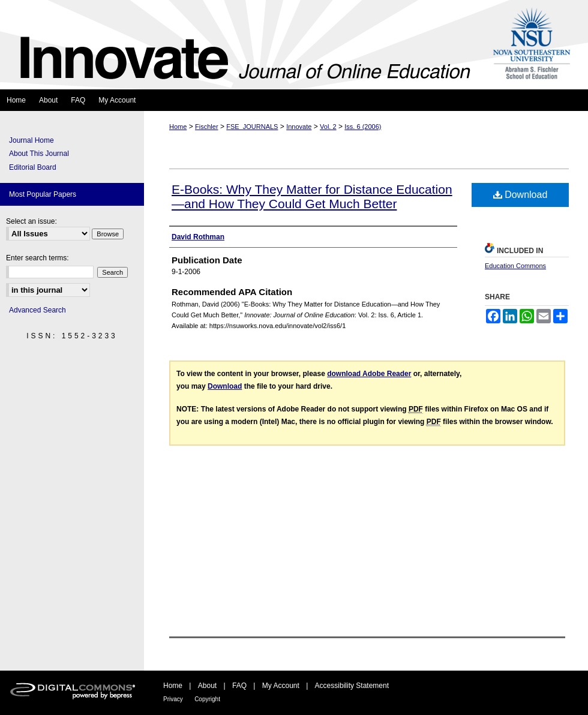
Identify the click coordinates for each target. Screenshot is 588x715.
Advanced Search (37, 310)
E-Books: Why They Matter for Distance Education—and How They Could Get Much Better (312, 196)
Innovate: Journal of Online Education (242, 45)
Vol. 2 (328, 127)
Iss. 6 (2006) (363, 127)
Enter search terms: (37, 258)
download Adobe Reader (369, 374)
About (207, 686)
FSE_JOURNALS (252, 127)
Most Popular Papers (43, 194)
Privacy (173, 699)
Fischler (207, 127)
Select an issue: (31, 221)
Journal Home (31, 140)
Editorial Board (33, 167)
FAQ (239, 686)
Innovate (299, 127)
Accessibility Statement (352, 686)
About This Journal (39, 154)
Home (178, 127)
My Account (281, 686)
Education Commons (515, 266)
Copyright (207, 699)
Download (520, 195)
